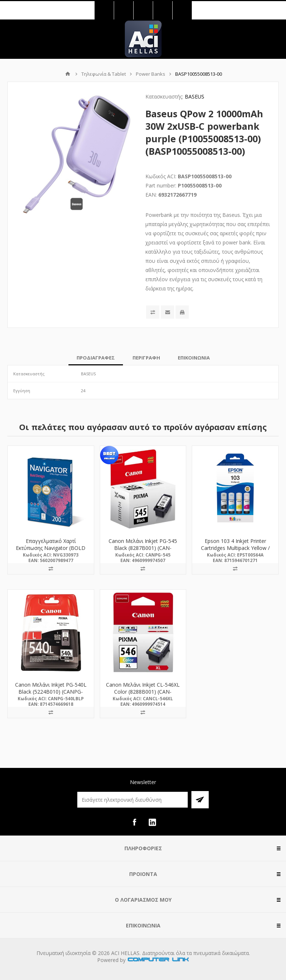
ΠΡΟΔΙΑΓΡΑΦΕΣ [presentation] (96, 358)
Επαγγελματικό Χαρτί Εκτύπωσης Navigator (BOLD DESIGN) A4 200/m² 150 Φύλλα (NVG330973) (51, 551)
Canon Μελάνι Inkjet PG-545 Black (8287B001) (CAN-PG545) (143, 548)
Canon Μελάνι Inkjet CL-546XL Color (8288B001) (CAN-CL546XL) (143, 692)
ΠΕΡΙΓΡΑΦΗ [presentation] (146, 358)
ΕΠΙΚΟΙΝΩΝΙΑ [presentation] (194, 358)
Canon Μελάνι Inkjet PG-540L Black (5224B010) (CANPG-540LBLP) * (51, 692)
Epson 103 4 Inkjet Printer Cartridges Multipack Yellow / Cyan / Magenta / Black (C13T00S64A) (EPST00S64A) (235, 551)
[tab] (96, 358)
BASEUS (195, 96)
